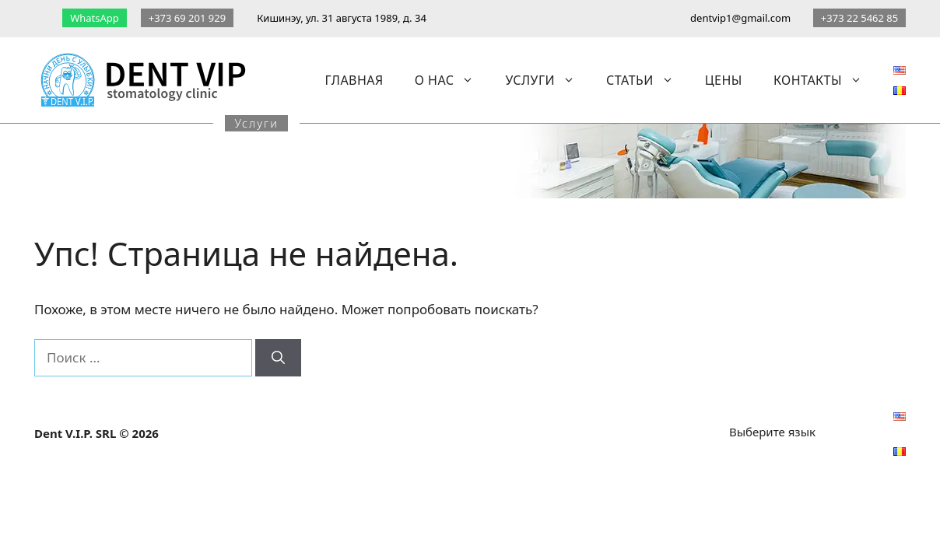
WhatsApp (94, 18)
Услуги (548, 80)
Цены (724, 80)
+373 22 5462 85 (859, 18)
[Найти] (278, 358)
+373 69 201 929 (187, 18)
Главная (354, 80)
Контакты (826, 80)
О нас (452, 80)
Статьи (648, 80)
